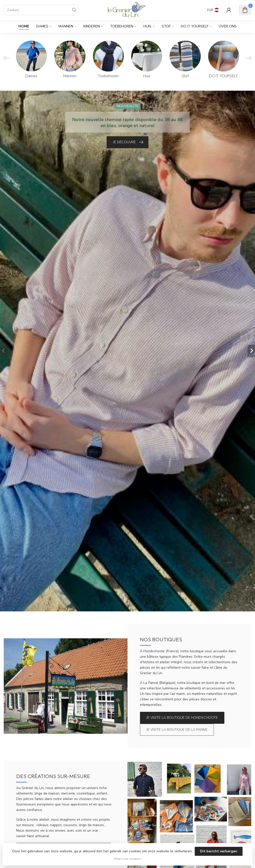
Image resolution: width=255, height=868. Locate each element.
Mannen (66, 26)
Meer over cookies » (128, 859)
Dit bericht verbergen (219, 851)
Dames (42, 26)
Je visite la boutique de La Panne (177, 730)
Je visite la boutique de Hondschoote (182, 718)
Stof (166, 26)
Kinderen (92, 26)
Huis (147, 26)
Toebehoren (122, 26)
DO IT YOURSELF (195, 26)
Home (24, 26)
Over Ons (228, 26)
